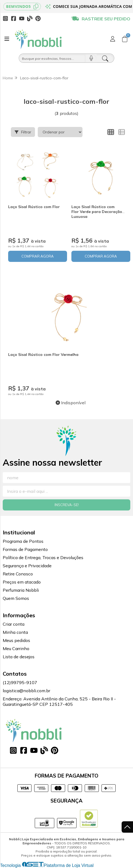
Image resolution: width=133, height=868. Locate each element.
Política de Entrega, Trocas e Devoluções (43, 557)
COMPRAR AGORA (38, 256)
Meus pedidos (16, 640)
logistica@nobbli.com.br (26, 691)
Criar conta (14, 624)
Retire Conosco (18, 574)
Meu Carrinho (16, 648)
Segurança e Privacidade (27, 566)
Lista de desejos (19, 657)
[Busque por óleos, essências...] (52, 58)
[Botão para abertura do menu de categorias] (7, 39)
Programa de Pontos (23, 541)
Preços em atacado (22, 582)
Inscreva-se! (67, 505)
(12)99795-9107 (20, 682)
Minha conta (15, 632)
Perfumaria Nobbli (21, 590)
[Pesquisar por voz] (91, 58)
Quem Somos (16, 598)
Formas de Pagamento (25, 549)
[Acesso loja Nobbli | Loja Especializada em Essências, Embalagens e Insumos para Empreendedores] (113, 39)
